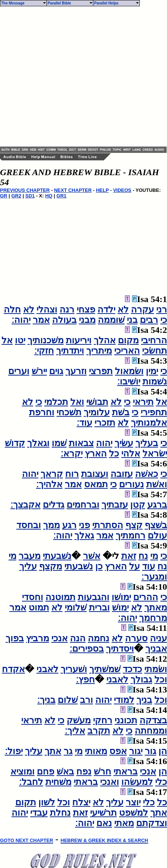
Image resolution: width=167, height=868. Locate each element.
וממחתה (151, 731)
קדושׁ (15, 443)
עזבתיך (115, 505)
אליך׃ (75, 731)
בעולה (64, 320)
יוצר (133, 802)
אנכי (60, 638)
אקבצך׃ (25, 505)
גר (68, 751)
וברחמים (83, 505)
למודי (124, 700)
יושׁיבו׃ (129, 381)
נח (143, 556)
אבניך (156, 649)
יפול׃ (14, 751)
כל (114, 453)
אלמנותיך (149, 423)
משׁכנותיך (46, 340)
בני (132, 320)
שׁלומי (76, 607)
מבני (87, 320)
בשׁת (121, 412)
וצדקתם (152, 823)
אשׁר (92, 556)
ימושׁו (121, 597)
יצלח (81, 802)
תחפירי (154, 412)
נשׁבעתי (57, 556)
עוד (149, 566)
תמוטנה (60, 597)
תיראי (143, 402)
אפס (118, 751)
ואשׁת (157, 484)
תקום (26, 802)
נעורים (131, 484)
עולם (157, 535)
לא (123, 309)
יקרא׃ (72, 453)
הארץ (96, 453)
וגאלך (38, 443)
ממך (52, 525)
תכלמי (56, 402)
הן (163, 751)
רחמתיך (131, 535)
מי (154, 556)
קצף (134, 525)
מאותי (96, 751)
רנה (67, 309)
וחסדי (33, 597)
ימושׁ (120, 607)
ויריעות (79, 340)
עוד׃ (84, 423)
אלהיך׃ (49, 484)
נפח (84, 772)
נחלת (60, 813)
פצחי (86, 309)
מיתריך (99, 351)
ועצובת (95, 474)
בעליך (147, 443)
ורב (86, 700)
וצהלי (47, 309)
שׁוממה (111, 320)
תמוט (39, 607)
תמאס (96, 484)
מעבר (30, 556)
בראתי (126, 772)
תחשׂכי (155, 351)
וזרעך (76, 371)
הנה (78, 638)
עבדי (39, 813)
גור (150, 751)
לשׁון (47, 802)
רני (162, 309)
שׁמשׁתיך (105, 669)
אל (7, 340)
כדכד (132, 669)
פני (84, 525)
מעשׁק (79, 720)
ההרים (146, 597)
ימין (152, 371)
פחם (46, 772)
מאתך (156, 607)
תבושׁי (97, 402)
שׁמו (59, 443)
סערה (136, 638)
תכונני (126, 720)
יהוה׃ (21, 320)
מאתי (124, 823)
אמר (41, 320)
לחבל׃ (31, 782)
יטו (20, 340)
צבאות (81, 443)
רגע (69, 525)
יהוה (104, 443)
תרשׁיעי (103, 813)
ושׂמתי (156, 669)
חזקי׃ (44, 351)
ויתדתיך (70, 351)
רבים (149, 320)
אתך (53, 751)
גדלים (54, 505)
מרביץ (38, 638)
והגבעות (94, 597)
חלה (12, 309)
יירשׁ (39, 371)
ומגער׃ (154, 577)
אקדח (13, 669)
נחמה (99, 638)
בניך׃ (46, 700)
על (134, 566)
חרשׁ (102, 772)
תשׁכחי (69, 412)
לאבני (47, 669)
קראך (52, 474)
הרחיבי (154, 340)
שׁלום (68, 700)
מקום (128, 340)
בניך (144, 700)
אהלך (105, 340)
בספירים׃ (87, 649)
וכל (161, 679)
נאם (104, 823)
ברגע (157, 505)
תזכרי (105, 423)
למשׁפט (134, 813)
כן (99, 566)
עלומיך (97, 412)
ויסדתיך (120, 649)
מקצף (51, 566)
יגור (136, 751)
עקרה (142, 309)
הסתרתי (108, 525)
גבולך (141, 679)
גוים (56, 371)
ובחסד (29, 525)
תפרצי (101, 371)
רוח (72, 474)
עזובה (122, 474)
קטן (138, 505)
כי (164, 320)
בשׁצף (156, 525)
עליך (28, 566)
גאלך (84, 535)
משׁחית (58, 782)
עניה (158, 638)
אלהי (131, 453)
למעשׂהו (137, 782)
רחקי (103, 720)
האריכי (127, 351)
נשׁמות (155, 381)
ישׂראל (155, 453)
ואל (77, 402)
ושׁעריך (74, 669)
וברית (99, 607)
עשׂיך (124, 443)
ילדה (106, 309)
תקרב (99, 731)
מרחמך (153, 618)
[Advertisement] (70, 76)
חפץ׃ (85, 679)
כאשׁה (147, 474)
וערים (19, 371)
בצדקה (153, 720)
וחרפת (42, 412)
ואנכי (110, 782)
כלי (161, 782)
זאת (129, 556)
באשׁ (65, 772)
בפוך (15, 638)
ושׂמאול (129, 371)
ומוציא (23, 772)
